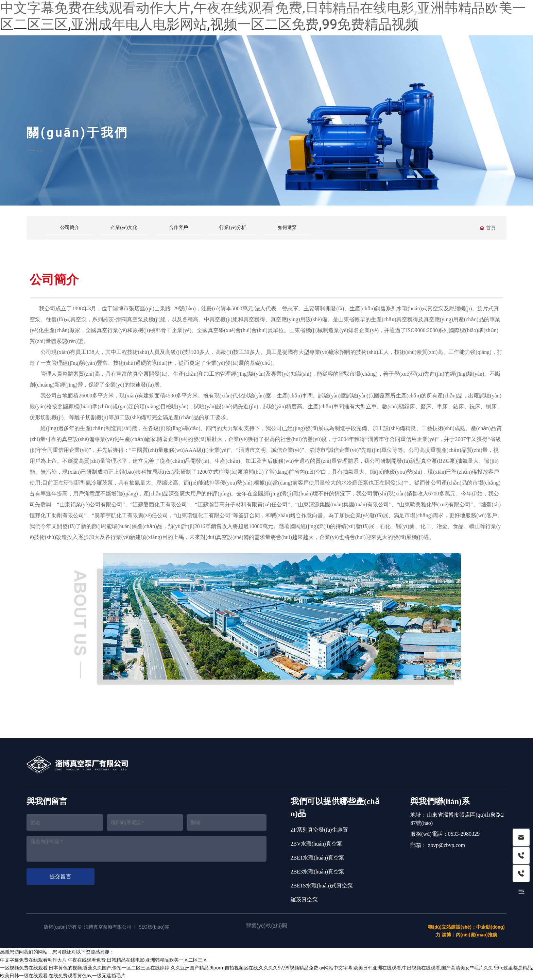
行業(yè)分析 (233, 227)
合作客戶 (178, 227)
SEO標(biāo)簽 (154, 927)
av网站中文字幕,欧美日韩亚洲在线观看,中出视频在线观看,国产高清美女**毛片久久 (406, 968)
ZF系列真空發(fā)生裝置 (320, 830)
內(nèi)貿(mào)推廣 (477, 935)
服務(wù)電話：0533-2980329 (445, 834)
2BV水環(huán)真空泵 (316, 844)
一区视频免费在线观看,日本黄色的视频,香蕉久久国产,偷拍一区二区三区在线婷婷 (85, 968)
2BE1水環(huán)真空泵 (317, 858)
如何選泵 (287, 227)
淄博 (446, 935)
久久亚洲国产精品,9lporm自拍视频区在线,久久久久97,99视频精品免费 (244, 968)
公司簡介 (70, 227)
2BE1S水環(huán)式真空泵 (322, 886)
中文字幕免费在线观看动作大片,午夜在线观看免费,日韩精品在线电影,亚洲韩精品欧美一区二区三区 (104, 960)
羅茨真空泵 (304, 900)
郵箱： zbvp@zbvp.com (437, 845)
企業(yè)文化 (124, 227)
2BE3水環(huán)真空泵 (317, 872)
